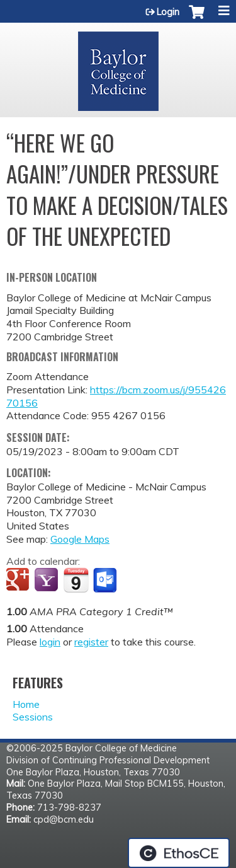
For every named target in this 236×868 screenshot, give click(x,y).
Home (26, 704)
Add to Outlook (106, 581)
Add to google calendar (19, 581)
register (91, 642)
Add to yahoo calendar (48, 581)
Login (168, 12)
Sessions (33, 717)
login (50, 642)
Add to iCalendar (76, 580)
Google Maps (80, 539)
